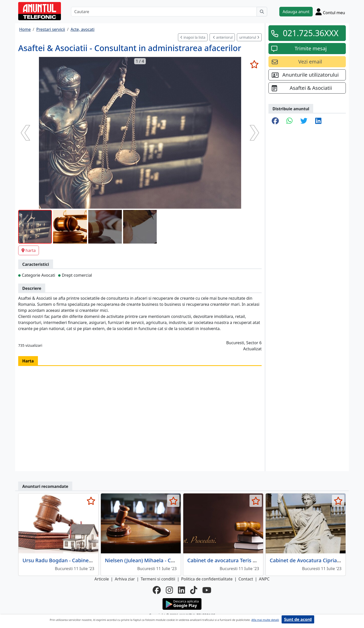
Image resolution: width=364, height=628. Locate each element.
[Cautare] (164, 12)
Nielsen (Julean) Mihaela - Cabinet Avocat (154, 560)
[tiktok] (194, 590)
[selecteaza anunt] (254, 64)
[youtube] (207, 590)
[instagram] (169, 590)
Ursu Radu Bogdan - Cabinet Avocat (65, 560)
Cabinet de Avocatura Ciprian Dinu (311, 560)
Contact (246, 579)
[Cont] (330, 12)
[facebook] (157, 590)
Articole (102, 579)
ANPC (264, 579)
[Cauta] (262, 12)
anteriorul (223, 37)
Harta (28, 361)
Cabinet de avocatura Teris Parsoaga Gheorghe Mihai (251, 560)
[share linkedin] (318, 121)
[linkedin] (181, 590)
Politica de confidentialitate (207, 579)
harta (29, 250)
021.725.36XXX (311, 33)
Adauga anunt (296, 12)
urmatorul (249, 37)
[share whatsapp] (290, 121)
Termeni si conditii (158, 579)
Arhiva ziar (125, 579)
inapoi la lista (193, 37)
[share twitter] (304, 121)
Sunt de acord (298, 619)
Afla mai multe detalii (265, 620)
